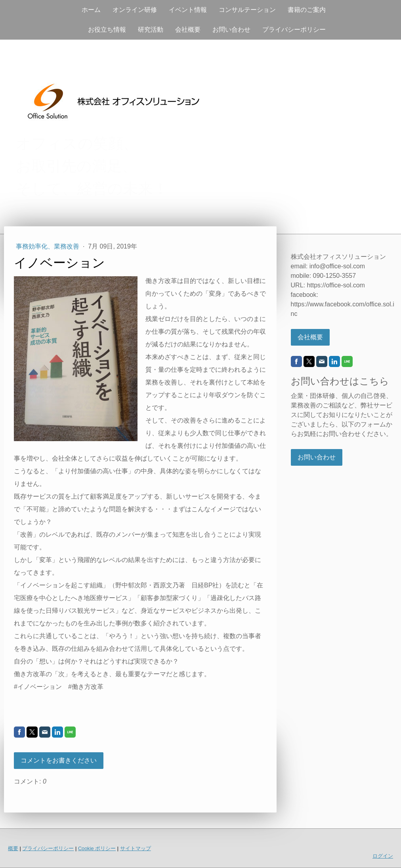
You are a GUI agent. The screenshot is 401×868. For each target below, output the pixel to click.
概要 (13, 848)
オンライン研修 (135, 10)
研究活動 (151, 30)
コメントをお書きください (59, 760)
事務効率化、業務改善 (48, 246)
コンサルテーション (247, 10)
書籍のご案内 (307, 10)
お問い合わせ (231, 30)
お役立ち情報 (107, 30)
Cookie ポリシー (97, 848)
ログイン (383, 856)
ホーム (91, 10)
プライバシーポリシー (294, 30)
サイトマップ (136, 848)
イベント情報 (188, 10)
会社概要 (188, 30)
